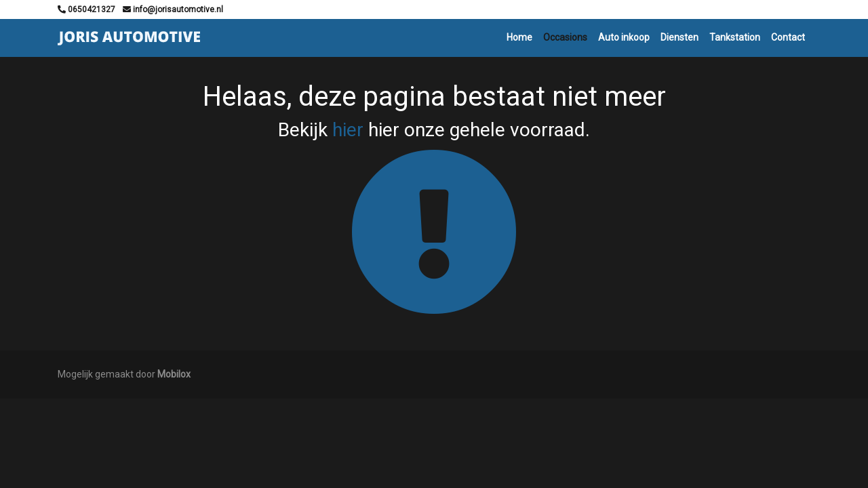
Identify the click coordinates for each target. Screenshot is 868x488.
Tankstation (735, 37)
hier (348, 130)
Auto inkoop (624, 37)
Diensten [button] (679, 37)
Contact (788, 37)
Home (519, 37)
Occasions (565, 37)
